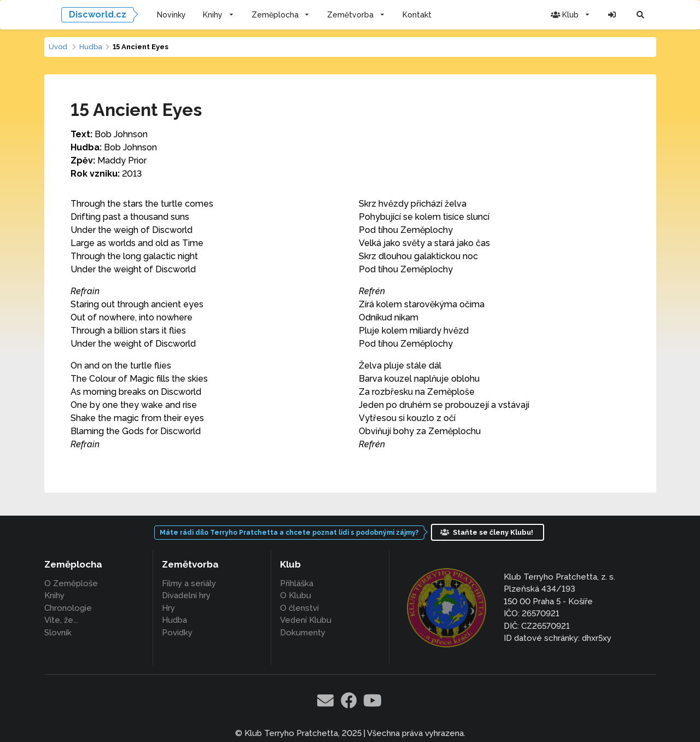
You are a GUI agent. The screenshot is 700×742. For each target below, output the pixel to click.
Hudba (91, 47)
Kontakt (417, 15)
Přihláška (297, 584)
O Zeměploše (71, 584)
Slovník (58, 633)
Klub (570, 15)
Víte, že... (61, 620)
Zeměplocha (281, 15)
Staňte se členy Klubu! (487, 532)
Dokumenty (303, 633)
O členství (299, 608)
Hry (168, 608)
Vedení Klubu (306, 620)
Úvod (58, 47)
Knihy (218, 15)
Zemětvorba (356, 15)
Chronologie (68, 608)
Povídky (177, 633)
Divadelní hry (186, 595)
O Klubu (296, 595)
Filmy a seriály (189, 584)
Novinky (171, 15)
